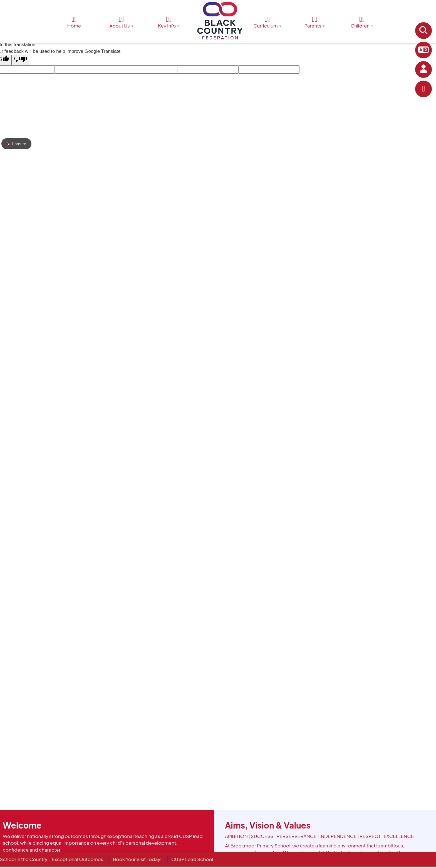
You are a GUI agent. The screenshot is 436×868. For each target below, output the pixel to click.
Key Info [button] (169, 22)
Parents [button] (314, 22)
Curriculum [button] (267, 22)
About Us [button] (121, 22)
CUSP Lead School (197, 859)
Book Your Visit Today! (142, 859)
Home (74, 22)
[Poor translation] (20, 60)
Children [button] (362, 22)
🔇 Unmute (16, 144)
